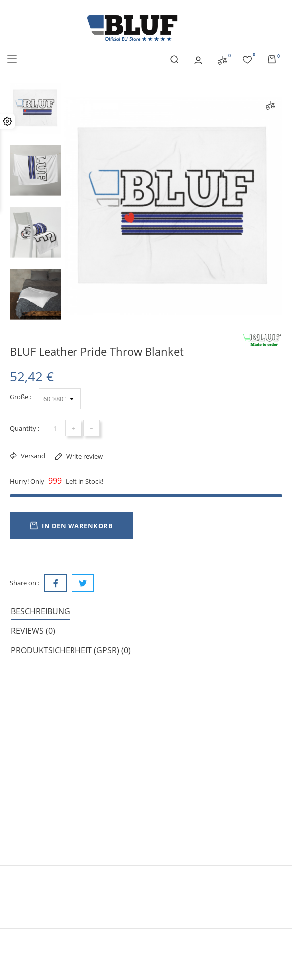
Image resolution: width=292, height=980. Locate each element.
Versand (32, 456)
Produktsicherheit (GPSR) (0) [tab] (71, 650)
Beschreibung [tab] (40, 611)
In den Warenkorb (71, 526)
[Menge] (55, 428)
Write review (84, 456)
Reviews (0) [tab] (33, 631)
